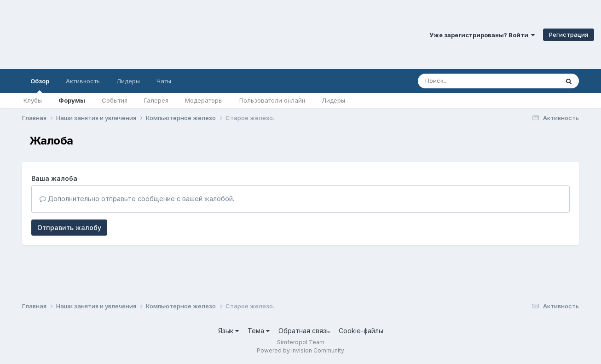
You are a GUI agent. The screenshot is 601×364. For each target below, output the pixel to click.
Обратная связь (304, 331)
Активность (83, 81)
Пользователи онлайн (272, 100)
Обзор (40, 85)
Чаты (164, 81)
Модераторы (204, 100)
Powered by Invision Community (300, 350)
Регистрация (569, 35)
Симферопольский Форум (127, 35)
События (115, 100)
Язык (228, 331)
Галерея (156, 100)
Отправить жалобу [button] (69, 228)
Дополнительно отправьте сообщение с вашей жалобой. (137, 199)
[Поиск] (471, 81)
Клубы (33, 100)
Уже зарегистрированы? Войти (482, 35)
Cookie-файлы (361, 331)
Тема (259, 331)
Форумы (72, 100)
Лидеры (333, 100)
